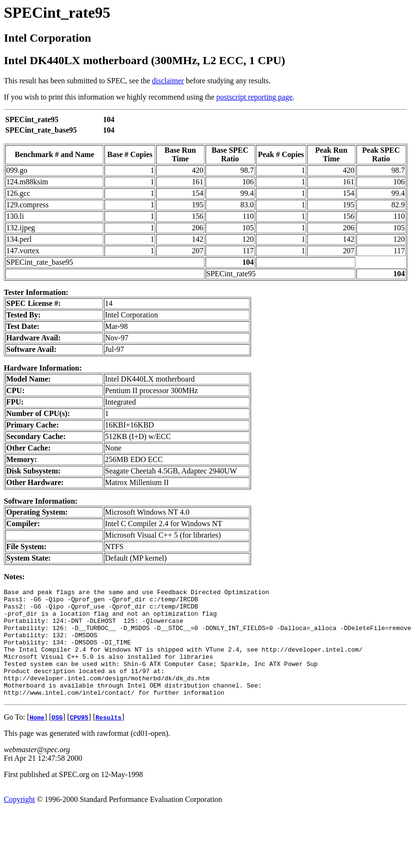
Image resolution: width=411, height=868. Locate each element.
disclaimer (168, 81)
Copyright (19, 821)
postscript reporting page (255, 97)
